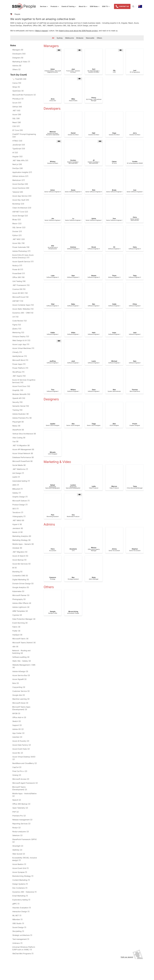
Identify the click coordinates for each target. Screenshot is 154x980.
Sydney (60, 38)
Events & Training (70, 7)
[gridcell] (53, 62)
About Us (84, 7)
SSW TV (106, 7)
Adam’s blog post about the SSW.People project (78, 31)
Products (55, 7)
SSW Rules (95, 7)
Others (99, 38)
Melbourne (70, 38)
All (53, 38)
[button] (59, 50)
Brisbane (80, 38)
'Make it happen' (42, 31)
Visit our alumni (132, 957)
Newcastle (90, 38)
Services (45, 7)
